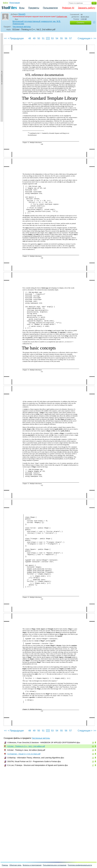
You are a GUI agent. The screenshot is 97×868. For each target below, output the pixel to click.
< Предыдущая (16, 38)
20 (93, 761)
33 (93, 754)
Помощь (5, 865)
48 (30, 38)
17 (93, 765)
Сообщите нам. (62, 17)
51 (43, 38)
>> (95, 38)
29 (93, 750)
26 (93, 743)
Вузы (22, 8)
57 (70, 38)
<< (5, 38)
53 (52, 38)
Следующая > (85, 38)
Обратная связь (15, 865)
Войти (5, 3)
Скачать (81, 23)
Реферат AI (68, 8)
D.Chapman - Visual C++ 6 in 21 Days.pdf (24, 754)
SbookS (22, 14)
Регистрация (15, 3)
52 (48, 38)
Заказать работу (87, 8)
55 (61, 38)
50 (39, 38)
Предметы (34, 8)
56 (66, 38)
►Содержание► (2, 77)
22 (93, 758)
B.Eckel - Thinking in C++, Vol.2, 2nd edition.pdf (26, 746)
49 (34, 38)
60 (93, 746)
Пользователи (50, 8)
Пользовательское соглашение (55, 865)
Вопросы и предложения (32, 865)
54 (57, 38)
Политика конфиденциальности (80, 865)
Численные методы (22, 27)
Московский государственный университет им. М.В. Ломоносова (37, 23)
